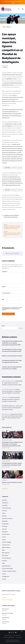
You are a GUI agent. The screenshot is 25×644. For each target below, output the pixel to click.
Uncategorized (6, 576)
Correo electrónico (6, 293)
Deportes (5, 67)
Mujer (3, 550)
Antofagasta (7, 215)
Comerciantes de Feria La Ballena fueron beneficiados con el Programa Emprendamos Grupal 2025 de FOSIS (12, 343)
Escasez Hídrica (6, 534)
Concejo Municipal (6, 508)
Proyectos (4, 561)
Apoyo (12, 215)
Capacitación (5, 503)
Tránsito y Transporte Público (9, 571)
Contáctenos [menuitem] (19, 637)
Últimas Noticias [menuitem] (8, 635)
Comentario (5, 272)
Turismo (4, 574)
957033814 (4, 598)
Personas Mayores (6, 461)
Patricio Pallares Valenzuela (11, 217)
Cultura (4, 513)
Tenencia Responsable (7, 568)
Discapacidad (5, 524)
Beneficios (5, 500)
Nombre (4, 287)
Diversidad (5, 526)
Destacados (5, 521)
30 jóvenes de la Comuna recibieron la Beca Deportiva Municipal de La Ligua (12, 408)
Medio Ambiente (6, 547)
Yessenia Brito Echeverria (8, 406)
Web (3, 299)
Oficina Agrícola (6, 553)
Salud (3, 563)
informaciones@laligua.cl (7, 600)
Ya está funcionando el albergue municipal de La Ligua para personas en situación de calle (11, 399)
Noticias (8, 27)
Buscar (3, 326)
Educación (4, 529)
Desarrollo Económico (7, 440)
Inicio (4, 27)
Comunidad (4, 480)
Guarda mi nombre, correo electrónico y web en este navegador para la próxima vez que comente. (12, 309)
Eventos (4, 537)
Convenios (4, 511)
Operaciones (5, 555)
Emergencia (5, 532)
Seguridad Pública (6, 566)
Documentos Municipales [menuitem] (9, 637)
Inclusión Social (6, 545)
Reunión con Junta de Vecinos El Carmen (12, 356)
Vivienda (4, 579)
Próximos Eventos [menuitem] (17, 635)
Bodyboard (16, 215)
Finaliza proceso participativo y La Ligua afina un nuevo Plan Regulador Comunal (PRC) (12, 391)
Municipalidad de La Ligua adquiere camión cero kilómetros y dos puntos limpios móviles (12, 383)
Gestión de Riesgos (7, 542)
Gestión (4, 540)
